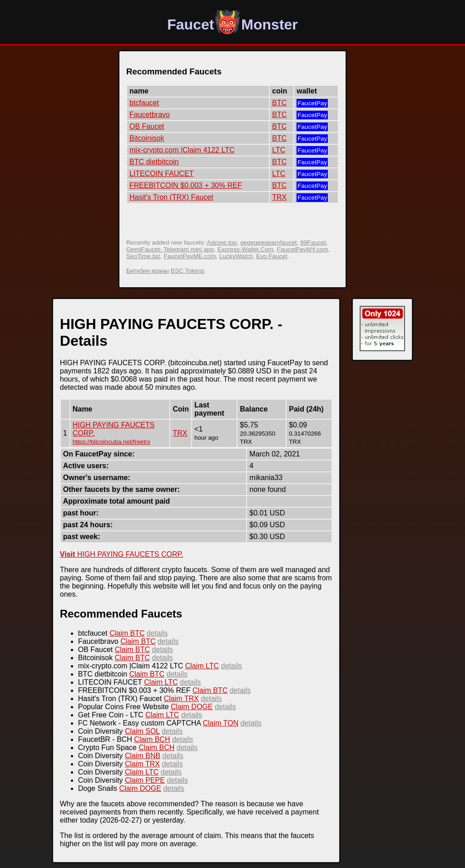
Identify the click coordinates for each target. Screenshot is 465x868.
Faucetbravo (150, 115)
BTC (279, 103)
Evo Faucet (272, 256)
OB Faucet (147, 126)
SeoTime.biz (143, 256)
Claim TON (220, 723)
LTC (279, 150)
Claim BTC (127, 633)
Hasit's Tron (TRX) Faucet (171, 197)
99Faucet (313, 243)
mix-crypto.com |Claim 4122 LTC (182, 150)
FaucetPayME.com (190, 256)
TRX (279, 197)
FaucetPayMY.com (303, 249)
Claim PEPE (145, 780)
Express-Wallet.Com (245, 249)
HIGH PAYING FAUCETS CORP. (122, 554)
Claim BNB (143, 756)
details (157, 633)
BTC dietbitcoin (154, 162)
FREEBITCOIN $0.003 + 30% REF (186, 185)
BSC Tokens (188, 271)
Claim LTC (202, 666)
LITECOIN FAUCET (161, 174)
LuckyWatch (236, 256)
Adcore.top (222, 243)
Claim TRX (181, 699)
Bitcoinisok (147, 138)
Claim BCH (152, 739)
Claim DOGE (192, 707)
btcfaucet (144, 103)
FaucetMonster (232, 25)
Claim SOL (142, 731)
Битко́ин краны (148, 271)
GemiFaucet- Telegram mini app (170, 249)
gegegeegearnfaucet (269, 243)
